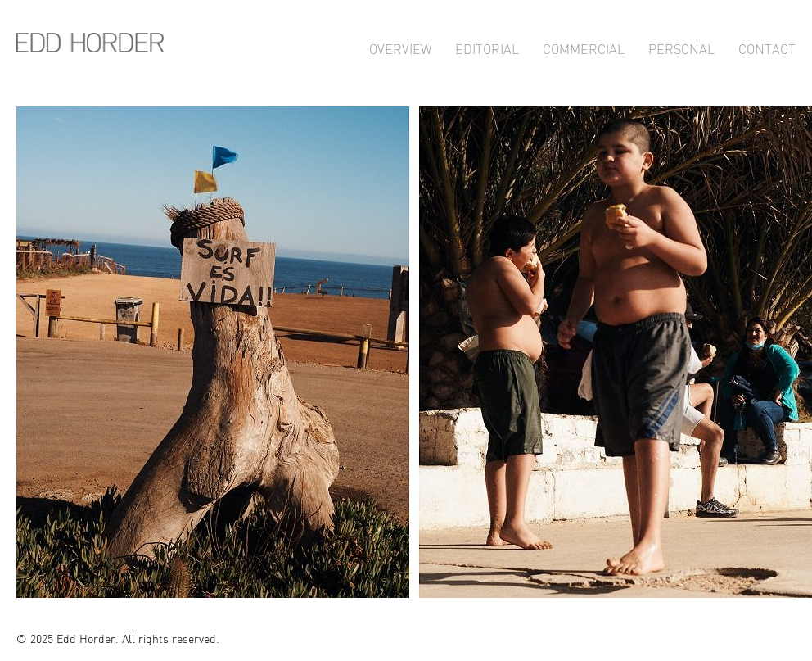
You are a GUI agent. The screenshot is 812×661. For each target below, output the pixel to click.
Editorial (487, 47)
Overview (400, 47)
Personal (681, 47)
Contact (767, 47)
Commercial (584, 47)
